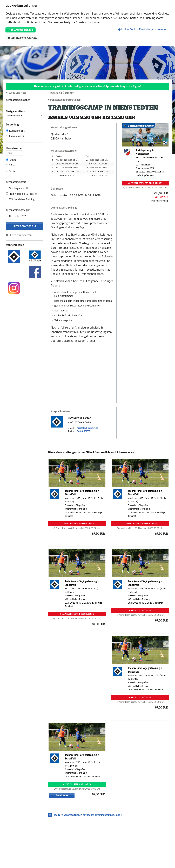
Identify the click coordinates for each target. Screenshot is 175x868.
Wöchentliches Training (20, 200)
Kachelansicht (15, 131)
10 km (11, 160)
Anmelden (62, 796)
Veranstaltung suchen (24, 101)
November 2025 (17, 216)
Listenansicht (15, 136)
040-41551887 (84, 431)
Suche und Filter (17, 93)
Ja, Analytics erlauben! (21, 30)
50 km (11, 171)
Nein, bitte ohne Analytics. (22, 38)
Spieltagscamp (17, 188)
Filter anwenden (25, 226)
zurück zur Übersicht (62, 93)
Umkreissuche (14, 149)
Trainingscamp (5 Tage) (22, 194)
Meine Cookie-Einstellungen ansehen (143, 29)
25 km (11, 166)
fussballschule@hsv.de (87, 428)
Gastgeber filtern (24, 114)
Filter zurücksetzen (21, 235)
